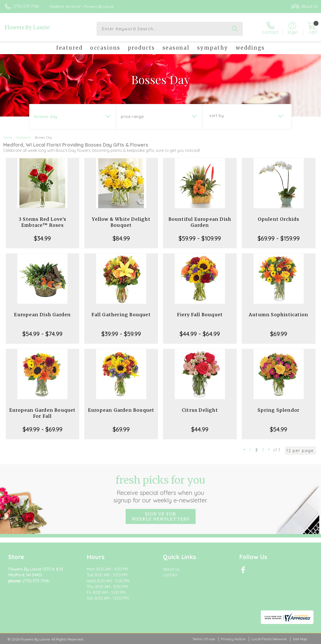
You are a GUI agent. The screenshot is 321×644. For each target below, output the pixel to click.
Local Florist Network (269, 639)
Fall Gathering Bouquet (121, 315)
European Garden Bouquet (121, 410)
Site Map (300, 639)
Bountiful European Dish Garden (200, 222)
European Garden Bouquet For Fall (43, 413)
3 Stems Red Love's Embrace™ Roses (43, 222)
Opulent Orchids (279, 219)
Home (8, 137)
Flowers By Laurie (27, 27)
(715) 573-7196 (26, 6)
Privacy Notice (233, 639)
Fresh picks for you (161, 489)
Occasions (23, 137)
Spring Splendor (278, 410)
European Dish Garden (42, 315)
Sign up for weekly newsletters (161, 516)
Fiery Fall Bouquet (200, 315)
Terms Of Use (204, 639)
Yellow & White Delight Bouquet (121, 222)
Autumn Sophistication (278, 315)
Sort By (217, 116)
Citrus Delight (200, 410)
